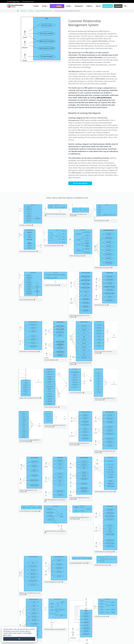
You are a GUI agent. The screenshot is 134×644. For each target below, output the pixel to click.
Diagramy (23, 11)
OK (19, 639)
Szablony (31, 11)
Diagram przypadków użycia (44, 11)
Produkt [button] (36, 6)
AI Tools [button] (57, 6)
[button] (45, 6)
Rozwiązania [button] (79, 6)
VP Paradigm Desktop (28, 1)
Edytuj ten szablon (80, 183)
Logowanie (118, 6)
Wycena (98, 6)
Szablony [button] (90, 6)
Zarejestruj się (108, 6)
